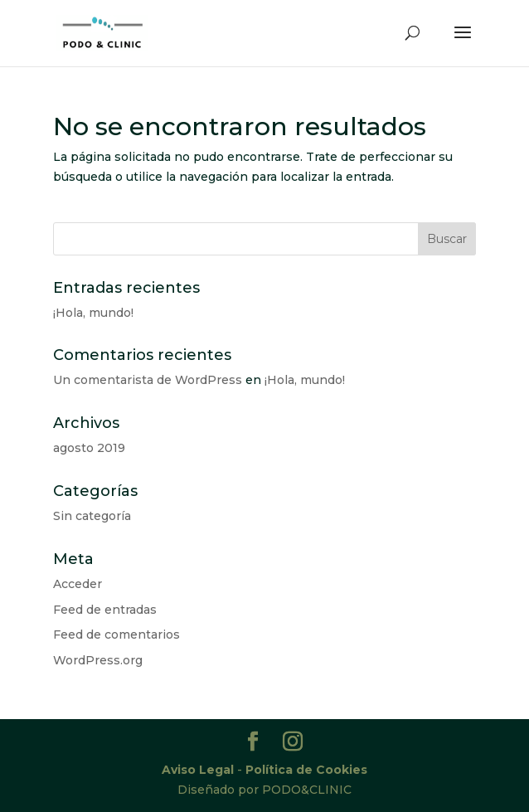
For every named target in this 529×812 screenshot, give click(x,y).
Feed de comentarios (116, 635)
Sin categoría (92, 516)
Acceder (78, 584)
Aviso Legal (198, 770)
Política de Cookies (306, 770)
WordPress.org (98, 660)
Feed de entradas (105, 610)
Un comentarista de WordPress (148, 380)
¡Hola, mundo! (93, 313)
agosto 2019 (89, 448)
